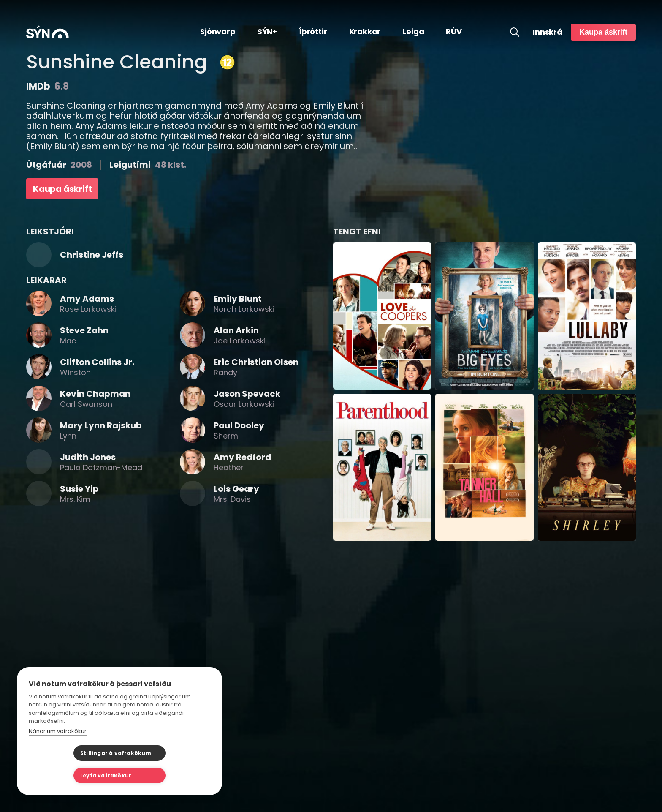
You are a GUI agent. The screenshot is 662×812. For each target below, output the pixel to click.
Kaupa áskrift (603, 32)
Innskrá (548, 32)
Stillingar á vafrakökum (71, 775)
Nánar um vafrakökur (58, 753)
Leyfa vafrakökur (161, 775)
